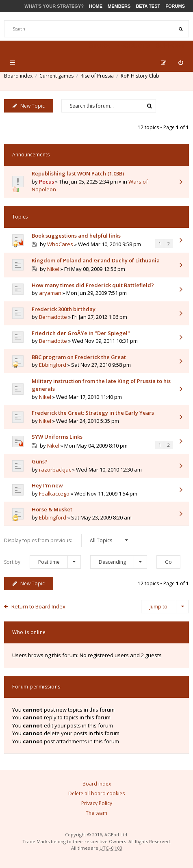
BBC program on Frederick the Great (79, 357)
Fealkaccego (54, 494)
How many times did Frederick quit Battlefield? (93, 285)
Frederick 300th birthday (64, 309)
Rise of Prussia (97, 76)
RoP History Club (140, 76)
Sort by (42, 562)
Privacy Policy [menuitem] (97, 803)
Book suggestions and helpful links (76, 236)
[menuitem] (181, 63)
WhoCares (60, 244)
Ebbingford (53, 365)
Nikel (53, 269)
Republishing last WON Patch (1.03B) (78, 173)
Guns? (40, 461)
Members (119, 6)
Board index (18, 76)
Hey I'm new (47, 485)
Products (132, 45)
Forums (175, 6)
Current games (56, 76)
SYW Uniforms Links (57, 437)
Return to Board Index (38, 606)
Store (99, 45)
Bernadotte (53, 317)
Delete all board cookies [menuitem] (96, 793)
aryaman (50, 293)
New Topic (29, 106)
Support (170, 45)
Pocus (47, 182)
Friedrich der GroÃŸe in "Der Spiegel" (81, 333)
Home (96, 6)
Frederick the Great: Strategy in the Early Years (93, 413)
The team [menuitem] (96, 813)
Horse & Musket (52, 509)
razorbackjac (55, 470)
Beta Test (148, 6)
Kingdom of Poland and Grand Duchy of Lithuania (96, 260)
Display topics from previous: (69, 540)
